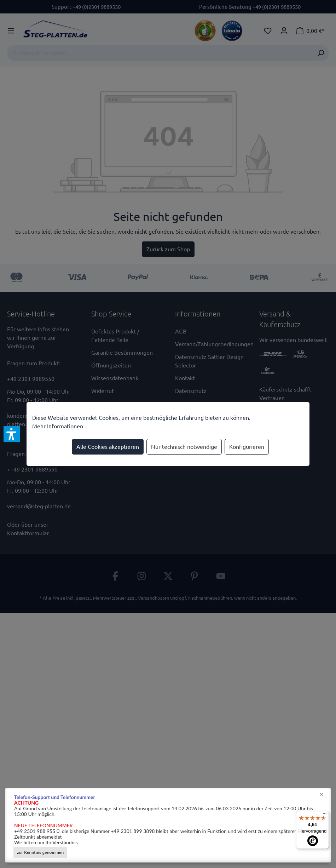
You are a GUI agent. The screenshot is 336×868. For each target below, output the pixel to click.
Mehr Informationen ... (60, 426)
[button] (12, 434)
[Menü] (325, 815)
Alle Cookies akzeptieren (108, 447)
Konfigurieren (247, 447)
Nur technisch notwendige (184, 447)
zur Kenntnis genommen (40, 852)
